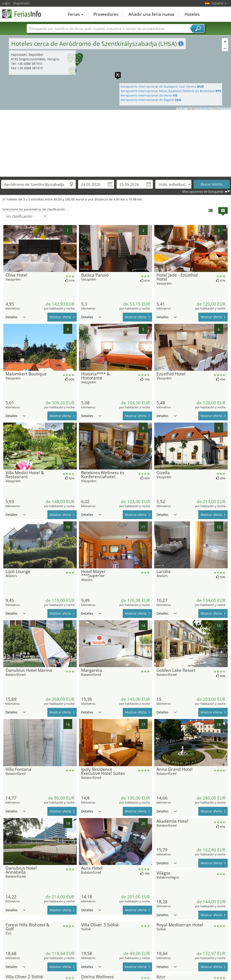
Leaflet (182, 109)
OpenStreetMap (204, 109)
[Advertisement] (116, 143)
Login (6, 3)
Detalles (16, 317)
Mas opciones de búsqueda (203, 191)
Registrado (22, 3)
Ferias (75, 14)
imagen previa (6, 249)
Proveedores (106, 14)
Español (219, 3)
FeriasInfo (24, 14)
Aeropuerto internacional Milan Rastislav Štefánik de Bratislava (171, 91)
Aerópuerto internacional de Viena (149, 95)
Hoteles (192, 14)
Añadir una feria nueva (151, 14)
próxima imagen (74, 249)
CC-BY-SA (226, 109)
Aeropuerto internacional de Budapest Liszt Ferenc (162, 86)
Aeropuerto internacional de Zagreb (151, 100)
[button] (225, 41)
